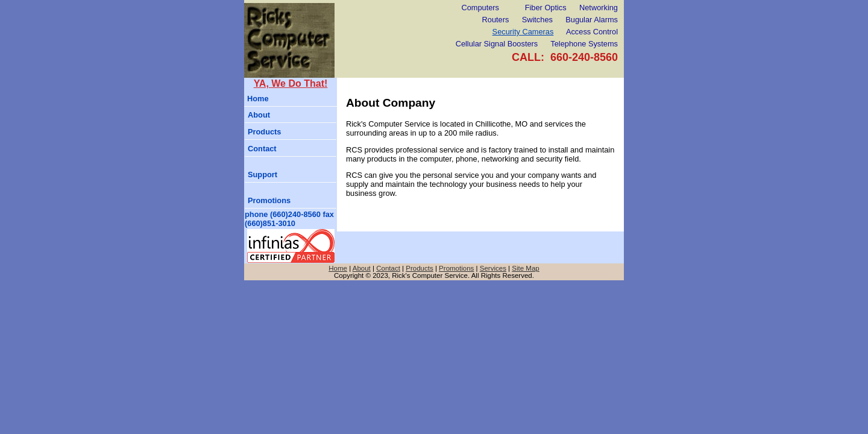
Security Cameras (523, 32)
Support (263, 175)
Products (264, 132)
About (259, 115)
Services (493, 268)
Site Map (525, 268)
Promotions (269, 200)
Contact (262, 149)
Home (258, 99)
